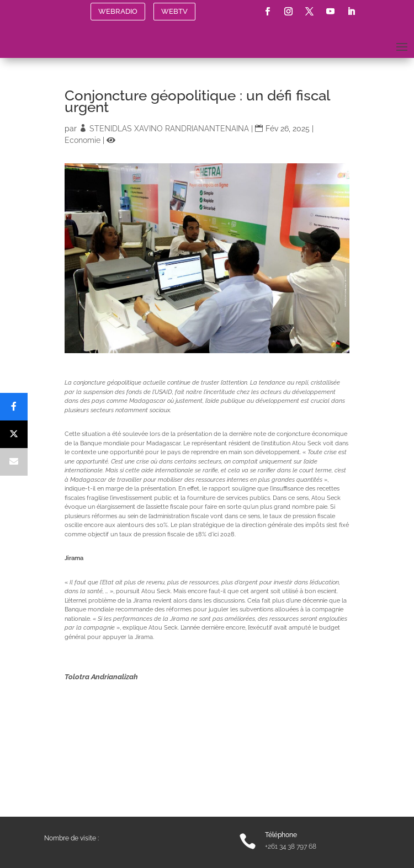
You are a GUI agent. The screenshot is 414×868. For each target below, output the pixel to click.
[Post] (14, 434)
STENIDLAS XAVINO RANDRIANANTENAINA (169, 129)
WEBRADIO (118, 11)
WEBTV (174, 11)
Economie (83, 140)
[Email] (14, 462)
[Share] (14, 407)
